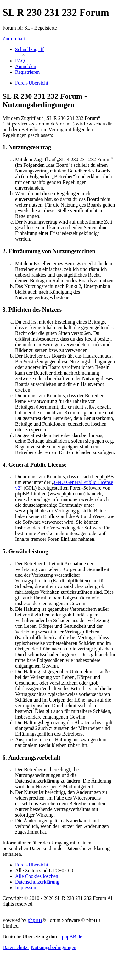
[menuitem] (20, 61)
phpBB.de (72, 937)
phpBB (35, 920)
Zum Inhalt (14, 39)
